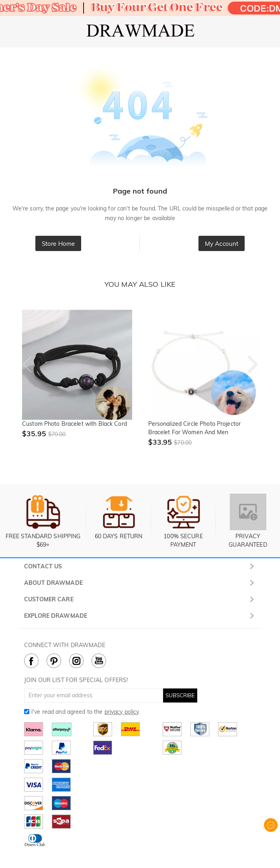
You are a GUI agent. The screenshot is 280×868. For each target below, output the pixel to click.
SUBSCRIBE (180, 695)
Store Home (58, 244)
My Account (222, 244)
